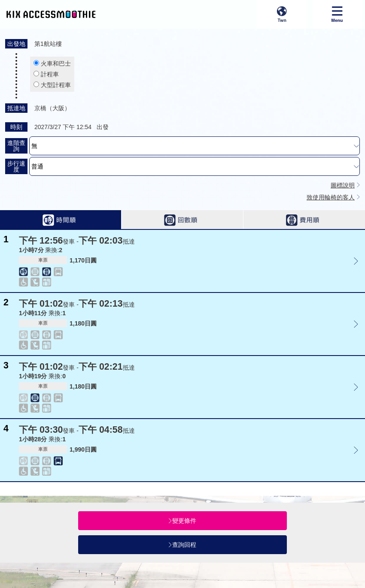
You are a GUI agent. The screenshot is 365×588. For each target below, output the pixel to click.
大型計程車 (56, 85)
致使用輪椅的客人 (331, 197)
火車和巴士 (56, 63)
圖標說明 (343, 185)
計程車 (50, 74)
